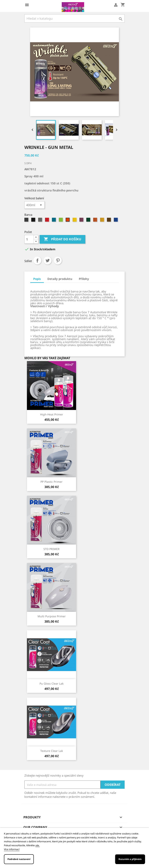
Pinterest (58, 260)
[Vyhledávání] (74, 18)
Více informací (12, 849)
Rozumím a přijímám (130, 859)
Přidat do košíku (62, 239)
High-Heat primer (52, 414)
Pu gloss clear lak (52, 684)
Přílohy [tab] (84, 279)
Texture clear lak (52, 751)
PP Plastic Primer (52, 482)
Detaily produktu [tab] (60, 279)
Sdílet (37, 260)
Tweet (48, 260)
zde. (38, 845)
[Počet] (29, 239)
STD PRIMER (52, 549)
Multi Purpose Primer (52, 616)
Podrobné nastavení (19, 859)
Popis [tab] (37, 279)
